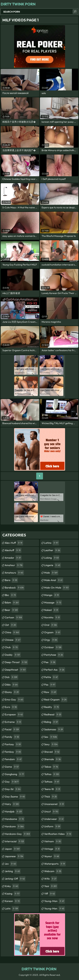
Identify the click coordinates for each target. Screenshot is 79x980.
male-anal (54, 580)
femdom (14, 759)
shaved (52, 752)
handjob (14, 812)
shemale (53, 759)
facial (12, 729)
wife (51, 879)
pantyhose (54, 655)
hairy (12, 804)
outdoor (53, 647)
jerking (13, 871)
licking (52, 558)
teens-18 (52, 789)
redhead (53, 715)
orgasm (52, 632)
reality (52, 707)
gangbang (15, 774)
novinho (52, 617)
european (14, 715)
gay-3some (15, 797)
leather (52, 550)
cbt (11, 625)
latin (12, 909)
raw (51, 692)
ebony (12, 692)
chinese (13, 640)
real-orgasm (56, 700)
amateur (14, 565)
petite (51, 677)
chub (12, 647)
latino (52, 543)
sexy (51, 744)
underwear (54, 819)
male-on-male (57, 588)
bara (11, 580)
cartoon (14, 617)
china (12, 632)
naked (51, 610)
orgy (51, 640)
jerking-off (15, 879)
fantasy (13, 744)
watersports (55, 864)
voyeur (52, 856)
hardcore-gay (18, 834)
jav (11, 864)
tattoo (52, 774)
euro (11, 707)
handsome (15, 819)
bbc (11, 595)
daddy (13, 655)
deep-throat (16, 662)
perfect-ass (55, 670)
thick (51, 797)
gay (12, 782)
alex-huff (14, 543)
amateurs (14, 573)
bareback (15, 588)
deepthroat (16, 670)
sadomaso (54, 729)
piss (50, 685)
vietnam (53, 841)
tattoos (52, 782)
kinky (12, 886)
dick (11, 677)
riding (51, 722)
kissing (12, 894)
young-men (55, 909)
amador (13, 558)
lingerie (52, 565)
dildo (12, 685)
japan (13, 849)
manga (52, 595)
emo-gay (14, 700)
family (12, 737)
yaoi (51, 886)
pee (50, 662)
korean (13, 901)
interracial (15, 841)
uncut (52, 812)
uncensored (54, 804)
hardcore (15, 826)
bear (12, 610)
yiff (50, 894)
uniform (53, 826)
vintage (52, 849)
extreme (13, 722)
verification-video (58, 834)
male (51, 573)
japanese (14, 856)
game (12, 767)
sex (51, 737)
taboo (51, 767)
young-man (55, 901)
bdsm (12, 603)
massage (53, 603)
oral (51, 625)
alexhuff (13, 550)
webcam (53, 871)
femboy (13, 752)
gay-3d (13, 789)
